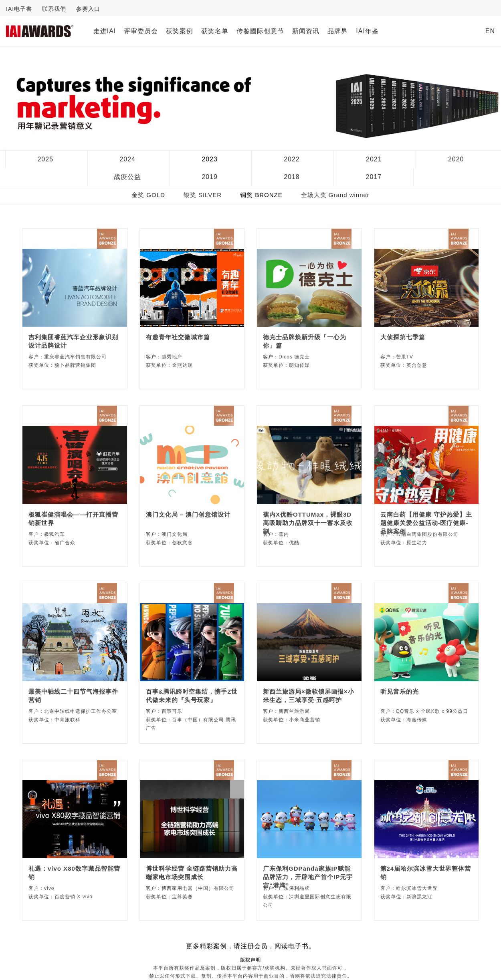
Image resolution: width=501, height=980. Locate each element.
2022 (292, 159)
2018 (292, 177)
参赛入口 (88, 9)
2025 (45, 159)
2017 (374, 177)
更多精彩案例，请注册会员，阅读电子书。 (251, 946)
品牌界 (338, 31)
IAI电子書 (19, 9)
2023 (210, 159)
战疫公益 (127, 177)
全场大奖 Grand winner (335, 195)
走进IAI (105, 31)
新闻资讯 (306, 31)
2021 (374, 159)
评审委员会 (141, 31)
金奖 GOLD (148, 195)
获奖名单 (215, 31)
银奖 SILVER (203, 195)
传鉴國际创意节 (260, 31)
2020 (456, 159)
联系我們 (54, 9)
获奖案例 (180, 31)
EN (490, 31)
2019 (210, 177)
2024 (127, 159)
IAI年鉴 (367, 31)
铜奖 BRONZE (261, 195)
